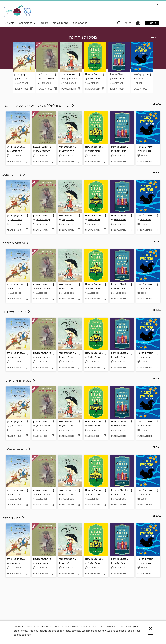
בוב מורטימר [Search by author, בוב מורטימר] (141, 78)
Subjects (9, 23)
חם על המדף (14, 518)
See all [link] (155, 38)
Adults (44, 23)
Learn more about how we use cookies (103, 631)
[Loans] (138, 24)
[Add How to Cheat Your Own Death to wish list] (127, 89)
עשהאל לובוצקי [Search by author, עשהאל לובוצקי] (47, 78)
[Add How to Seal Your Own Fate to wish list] (103, 89)
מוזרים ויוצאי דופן (17, 312)
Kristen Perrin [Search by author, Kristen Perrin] (94, 78)
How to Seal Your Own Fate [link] (93, 74)
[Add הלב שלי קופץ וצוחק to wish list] (32, 89)
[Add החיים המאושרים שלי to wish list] (79, 89)
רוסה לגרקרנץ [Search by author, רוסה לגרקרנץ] (23, 78)
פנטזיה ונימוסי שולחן (19, 381)
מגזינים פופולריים (17, 449)
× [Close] (150, 629)
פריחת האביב (14, 175)
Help (157, 4)
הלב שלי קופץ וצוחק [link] (22, 74)
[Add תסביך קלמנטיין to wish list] (150, 89)
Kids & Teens (60, 23)
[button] (124, 24)
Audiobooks (80, 23)
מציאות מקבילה (16, 243)
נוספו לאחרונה (83, 37)
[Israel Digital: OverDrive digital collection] (19, 11)
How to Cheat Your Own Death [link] (117, 74)
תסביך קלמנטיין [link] (141, 74)
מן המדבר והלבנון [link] (46, 74)
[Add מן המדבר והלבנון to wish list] (55, 89)
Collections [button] (27, 23)
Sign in (152, 23)
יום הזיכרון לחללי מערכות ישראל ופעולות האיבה (39, 106)
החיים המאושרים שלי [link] (70, 74)
